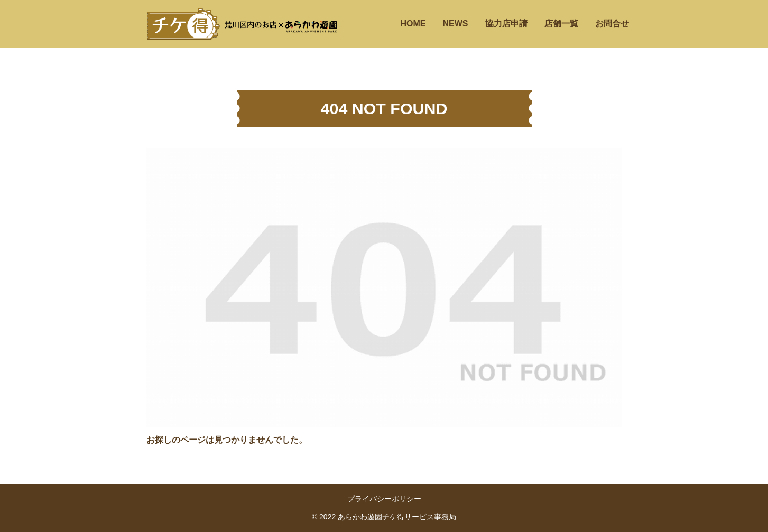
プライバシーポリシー (384, 499)
